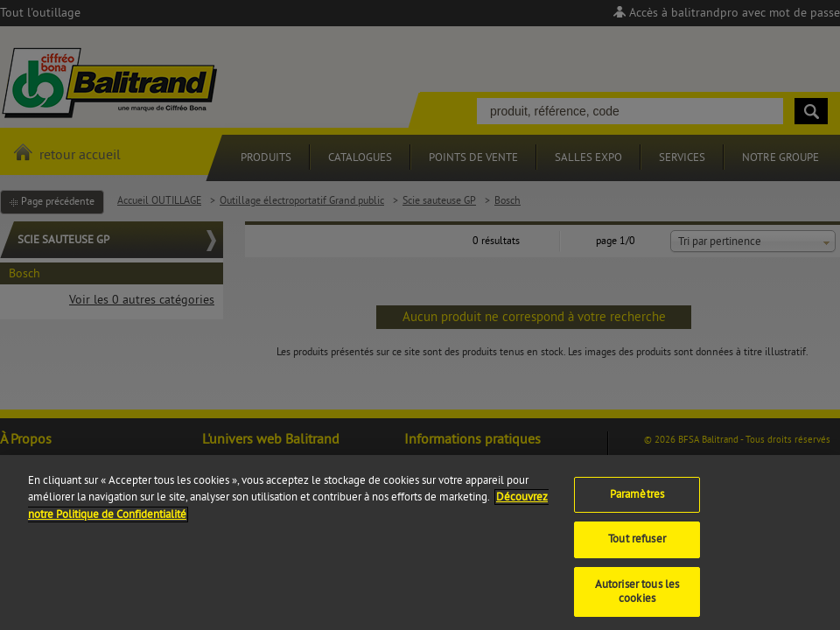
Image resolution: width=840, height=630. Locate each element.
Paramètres (637, 502)
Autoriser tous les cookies (637, 599)
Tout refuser (637, 547)
